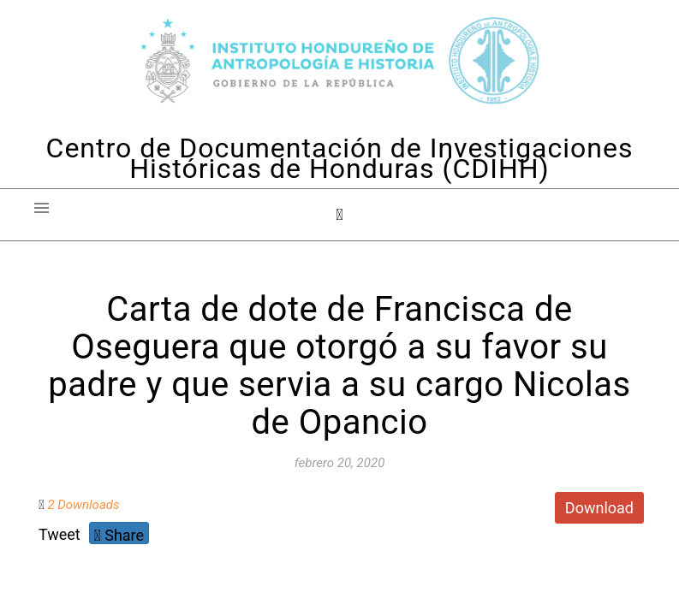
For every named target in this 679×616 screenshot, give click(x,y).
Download (599, 508)
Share (119, 535)
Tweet (60, 534)
